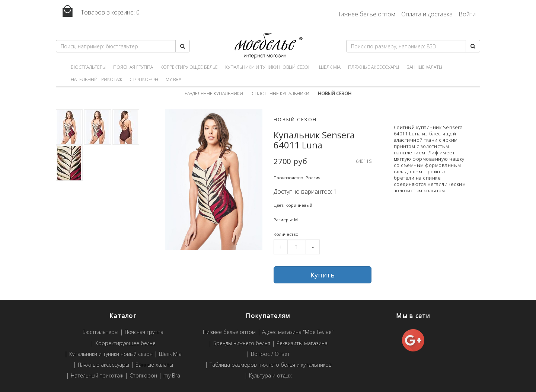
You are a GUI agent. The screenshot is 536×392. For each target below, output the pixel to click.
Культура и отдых (270, 376)
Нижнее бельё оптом (366, 14)
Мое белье (268, 46)
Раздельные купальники (214, 94)
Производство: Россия (297, 178)
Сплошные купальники (280, 94)
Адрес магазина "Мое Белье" (298, 332)
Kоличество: (287, 234)
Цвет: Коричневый (293, 205)
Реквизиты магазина (302, 343)
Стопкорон (144, 79)
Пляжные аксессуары (374, 67)
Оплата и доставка (427, 14)
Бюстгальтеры (88, 67)
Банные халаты (424, 67)
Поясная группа (133, 67)
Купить (323, 275)
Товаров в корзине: (98, 11)
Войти (467, 14)
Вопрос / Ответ (270, 354)
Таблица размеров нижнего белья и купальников (271, 365)
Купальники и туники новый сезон (268, 67)
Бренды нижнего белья (242, 343)
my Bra (173, 79)
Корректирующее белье (189, 67)
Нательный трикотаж (96, 79)
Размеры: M (286, 220)
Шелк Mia (330, 67)
